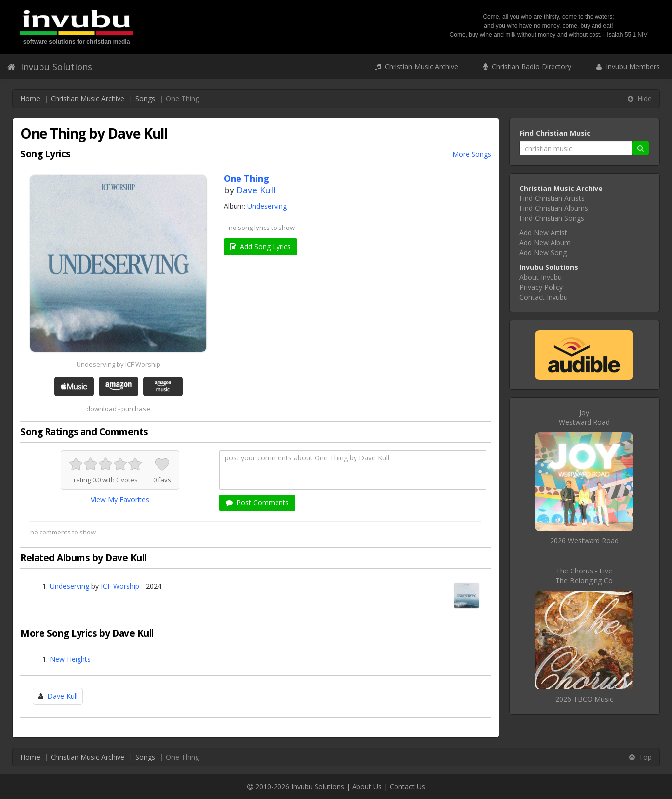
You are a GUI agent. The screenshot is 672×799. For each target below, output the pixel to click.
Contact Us (407, 786)
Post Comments (257, 503)
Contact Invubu (544, 297)
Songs (145, 98)
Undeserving (267, 206)
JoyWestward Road (584, 417)
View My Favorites (120, 500)
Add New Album (545, 243)
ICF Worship (120, 586)
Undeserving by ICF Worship (119, 364)
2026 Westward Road (584, 541)
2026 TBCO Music (584, 699)
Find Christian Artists (552, 198)
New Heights (70, 659)
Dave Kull (256, 190)
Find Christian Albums (554, 208)
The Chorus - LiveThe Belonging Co (584, 576)
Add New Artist (543, 233)
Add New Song (543, 252)
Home (30, 98)
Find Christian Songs (552, 218)
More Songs (472, 154)
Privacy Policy (541, 287)
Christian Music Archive (416, 66)
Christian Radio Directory (527, 66)
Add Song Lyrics (260, 247)
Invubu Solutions (50, 67)
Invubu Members (628, 66)
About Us (367, 786)
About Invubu (541, 277)
